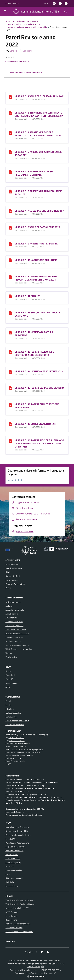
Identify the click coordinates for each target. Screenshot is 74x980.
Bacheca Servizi (12, 855)
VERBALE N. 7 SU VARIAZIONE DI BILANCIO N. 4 (39, 211)
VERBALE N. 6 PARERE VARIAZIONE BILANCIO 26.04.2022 (39, 193)
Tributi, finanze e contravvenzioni (19, 649)
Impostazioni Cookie (14, 870)
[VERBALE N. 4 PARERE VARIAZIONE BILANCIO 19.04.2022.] (11, 152)
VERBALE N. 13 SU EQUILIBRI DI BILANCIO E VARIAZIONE (37, 314)
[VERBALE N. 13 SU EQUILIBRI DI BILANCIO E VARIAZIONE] (11, 313)
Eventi (8, 701)
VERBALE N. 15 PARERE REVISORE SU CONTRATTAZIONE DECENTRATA (34, 353)
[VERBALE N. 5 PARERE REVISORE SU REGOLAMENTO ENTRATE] (11, 172)
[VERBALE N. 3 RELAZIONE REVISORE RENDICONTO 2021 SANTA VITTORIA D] (11, 132)
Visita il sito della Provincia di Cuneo (20, 904)
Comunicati (10, 675)
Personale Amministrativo (16, 584)
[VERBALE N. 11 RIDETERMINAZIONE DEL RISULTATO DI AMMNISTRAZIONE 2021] (11, 277)
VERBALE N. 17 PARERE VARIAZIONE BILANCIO (39, 388)
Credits (8, 874)
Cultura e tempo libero (14, 626)
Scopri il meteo (11, 916)
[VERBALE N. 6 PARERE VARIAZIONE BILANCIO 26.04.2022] (11, 191)
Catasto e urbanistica (14, 622)
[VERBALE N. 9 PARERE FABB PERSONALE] (11, 244)
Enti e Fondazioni (12, 580)
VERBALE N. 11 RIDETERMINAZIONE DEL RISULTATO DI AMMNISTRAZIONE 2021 (36, 278)
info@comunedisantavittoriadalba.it (25, 752)
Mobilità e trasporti (13, 641)
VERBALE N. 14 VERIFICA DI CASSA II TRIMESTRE (34, 334)
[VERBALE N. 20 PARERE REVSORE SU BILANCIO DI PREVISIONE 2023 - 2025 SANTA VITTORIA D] (11, 440)
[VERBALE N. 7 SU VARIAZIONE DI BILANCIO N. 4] (11, 211)
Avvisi (8, 687)
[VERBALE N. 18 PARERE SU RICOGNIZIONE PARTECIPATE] (11, 404)
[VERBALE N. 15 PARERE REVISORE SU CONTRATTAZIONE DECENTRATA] (11, 352)
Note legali (10, 866)
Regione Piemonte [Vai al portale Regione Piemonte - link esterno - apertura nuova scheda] (12, 3)
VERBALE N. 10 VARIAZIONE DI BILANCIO (36, 260)
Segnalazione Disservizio (15, 847)
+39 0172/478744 (17, 741)
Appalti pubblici (12, 614)
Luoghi (8, 705)
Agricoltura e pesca (13, 602)
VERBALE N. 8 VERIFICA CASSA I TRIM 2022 (37, 227)
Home (8, 21)
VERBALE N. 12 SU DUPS (27, 296)
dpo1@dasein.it (17, 812)
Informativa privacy (13, 862)
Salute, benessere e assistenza (18, 645)
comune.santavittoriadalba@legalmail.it (27, 749)
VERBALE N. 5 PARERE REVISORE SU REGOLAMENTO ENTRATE (34, 173)
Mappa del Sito (12, 886)
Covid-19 (9, 679)
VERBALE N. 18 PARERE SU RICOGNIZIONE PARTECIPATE (37, 406)
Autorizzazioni (11, 618)
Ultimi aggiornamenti (14, 878)
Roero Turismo (11, 920)
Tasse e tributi (11, 683)
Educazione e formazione (16, 629)
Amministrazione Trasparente (26, 21)
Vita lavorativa (11, 657)
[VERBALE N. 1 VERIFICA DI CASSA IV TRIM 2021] (11, 96)
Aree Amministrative (14, 568)
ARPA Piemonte (12, 912)
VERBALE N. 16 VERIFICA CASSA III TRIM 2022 (39, 371)
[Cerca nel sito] (66, 12)
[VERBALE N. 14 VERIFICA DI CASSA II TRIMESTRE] (11, 332)
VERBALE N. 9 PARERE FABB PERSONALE (36, 244)
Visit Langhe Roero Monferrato (18, 924)
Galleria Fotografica (13, 713)
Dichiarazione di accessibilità (17, 831)
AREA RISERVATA (36, 976)
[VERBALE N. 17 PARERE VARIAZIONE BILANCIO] (11, 388)
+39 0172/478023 (16, 738)
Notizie (8, 671)
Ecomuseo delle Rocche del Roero (19, 932)
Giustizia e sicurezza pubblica (17, 633)
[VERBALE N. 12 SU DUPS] (11, 296)
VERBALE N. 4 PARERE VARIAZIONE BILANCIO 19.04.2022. (39, 153)
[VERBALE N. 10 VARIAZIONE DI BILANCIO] (11, 260)
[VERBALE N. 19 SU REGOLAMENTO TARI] (11, 424)
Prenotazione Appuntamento (17, 843)
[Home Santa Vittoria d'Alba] (35, 12)
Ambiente (9, 606)
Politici (8, 588)
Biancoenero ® (21, 973)
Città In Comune (34, 967)
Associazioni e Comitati (15, 725)
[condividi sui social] (12, 51)
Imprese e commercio (14, 637)
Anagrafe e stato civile (15, 610)
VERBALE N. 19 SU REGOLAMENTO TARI (35, 424)
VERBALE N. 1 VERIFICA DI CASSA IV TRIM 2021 (40, 96)
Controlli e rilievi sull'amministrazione (24, 24)
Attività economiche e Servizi (17, 721)
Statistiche (10, 882)
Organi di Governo (13, 564)
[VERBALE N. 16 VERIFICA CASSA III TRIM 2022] (11, 371)
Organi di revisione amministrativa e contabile (28, 27)
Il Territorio (10, 709)
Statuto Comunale (13, 858)
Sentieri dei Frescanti (14, 928)
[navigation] (5, 11)
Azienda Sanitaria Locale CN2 (17, 908)
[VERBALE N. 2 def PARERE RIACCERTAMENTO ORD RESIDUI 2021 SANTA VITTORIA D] (11, 113)
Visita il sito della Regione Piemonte (20, 900)
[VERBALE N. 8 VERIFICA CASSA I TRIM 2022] (11, 227)
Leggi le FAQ (11, 839)
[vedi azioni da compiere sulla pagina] (25, 51)
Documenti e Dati (13, 576)
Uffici (8, 572)
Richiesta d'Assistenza (14, 851)
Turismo (9, 653)
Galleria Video (11, 717)
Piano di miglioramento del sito (18, 835)
